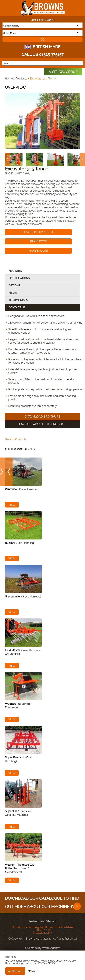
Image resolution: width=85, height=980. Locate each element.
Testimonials (36, 921)
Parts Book (38, 241)
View (12, 505)
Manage (33, 971)
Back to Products (16, 439)
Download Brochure (38, 232)
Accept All (15, 971)
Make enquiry (38, 251)
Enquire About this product (42, 424)
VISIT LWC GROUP (63, 72)
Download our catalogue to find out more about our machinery (43, 903)
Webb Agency (51, 948)
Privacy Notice (47, 963)
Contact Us (17, 307)
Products (21, 79)
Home (9, 79)
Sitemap (51, 921)
